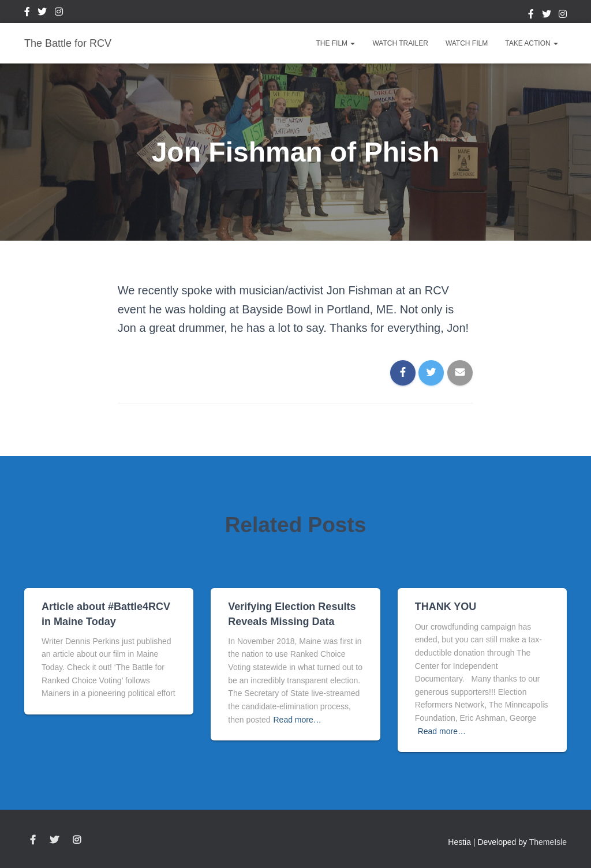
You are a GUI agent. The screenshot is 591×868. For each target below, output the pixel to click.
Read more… (298, 720)
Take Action (532, 43)
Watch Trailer (400, 43)
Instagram (59, 13)
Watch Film (467, 43)
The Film (335, 43)
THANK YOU (446, 607)
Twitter (42, 13)
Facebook (27, 13)
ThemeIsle (548, 842)
